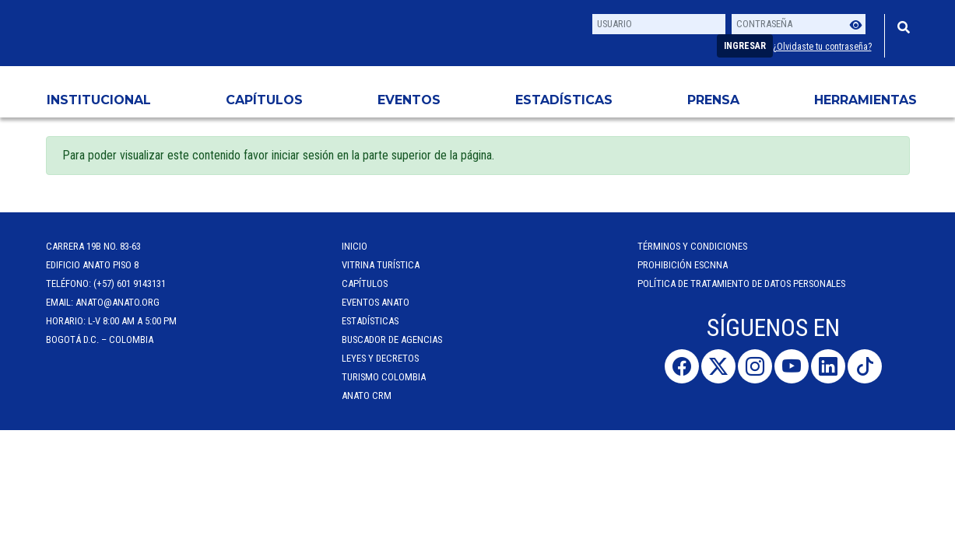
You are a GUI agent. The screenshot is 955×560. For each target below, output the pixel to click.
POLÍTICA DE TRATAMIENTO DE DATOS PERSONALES (741, 283)
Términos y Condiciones (692, 246)
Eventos (409, 100)
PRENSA (713, 100)
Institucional (99, 100)
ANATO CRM (367, 395)
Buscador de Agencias (392, 339)
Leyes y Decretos (380, 358)
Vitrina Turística (381, 265)
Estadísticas (564, 100)
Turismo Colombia (384, 377)
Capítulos (264, 100)
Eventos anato (376, 302)
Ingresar (745, 46)
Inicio (355, 246)
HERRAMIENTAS (865, 100)
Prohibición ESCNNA (683, 265)
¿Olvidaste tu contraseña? (822, 47)
